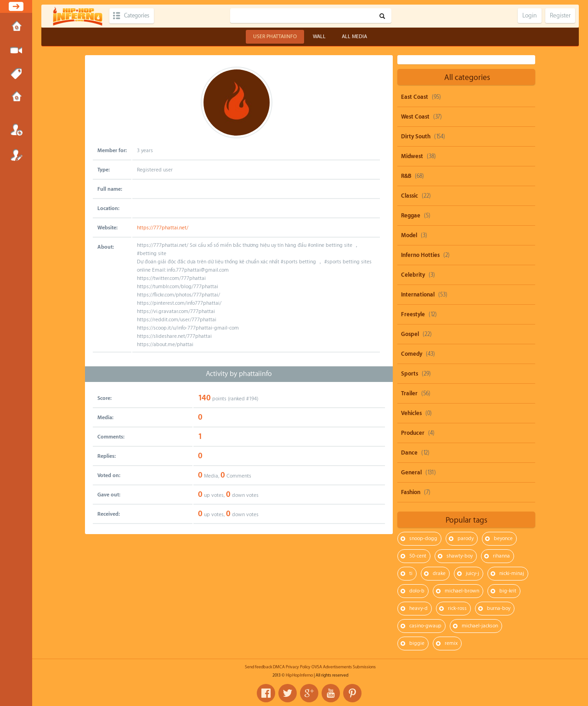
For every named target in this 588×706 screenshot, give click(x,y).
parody (466, 538)
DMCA (279, 667)
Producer (413, 433)
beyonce (503, 538)
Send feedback (258, 667)
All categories (467, 77)
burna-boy (499, 608)
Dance (409, 453)
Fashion (411, 492)
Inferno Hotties (420, 255)
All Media (354, 37)
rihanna (501, 556)
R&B (406, 176)
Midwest (412, 156)
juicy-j (472, 573)
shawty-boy (460, 556)
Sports (410, 374)
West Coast (415, 117)
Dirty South (416, 137)
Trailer (409, 393)
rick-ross (457, 608)
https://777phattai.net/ (163, 228)
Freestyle (413, 314)
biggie (417, 643)
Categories (139, 16)
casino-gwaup (425, 626)
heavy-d (418, 608)
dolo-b (417, 591)
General (411, 473)
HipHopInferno (299, 675)
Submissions (16, 97)
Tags (16, 74)
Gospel (410, 334)
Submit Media (16, 51)
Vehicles (411, 413)
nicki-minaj (512, 573)
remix (451, 643)
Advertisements (337, 667)
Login (16, 130)
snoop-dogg (423, 538)
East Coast (415, 97)
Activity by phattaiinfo (239, 374)
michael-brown (462, 591)
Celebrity (413, 275)
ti (411, 573)
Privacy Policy (298, 667)
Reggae (411, 216)
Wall (319, 37)
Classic (410, 196)
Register (16, 155)
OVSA (317, 667)
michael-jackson (480, 626)
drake (439, 573)
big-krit (508, 591)
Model (409, 235)
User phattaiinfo (275, 37)
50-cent (418, 556)
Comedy (412, 354)
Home (16, 27)
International (418, 295)
